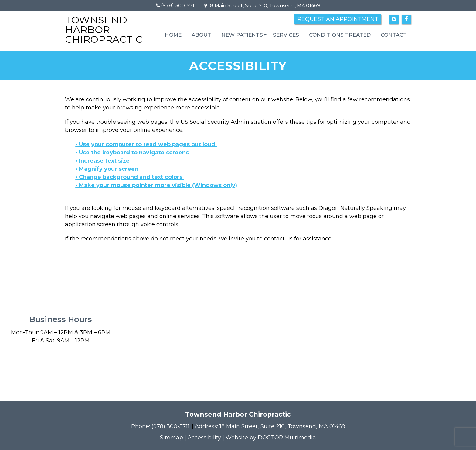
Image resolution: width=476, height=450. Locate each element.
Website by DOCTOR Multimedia (271, 438)
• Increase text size (103, 161)
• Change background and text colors (130, 177)
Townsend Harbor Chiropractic (104, 30)
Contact (394, 35)
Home (173, 35)
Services (286, 35)
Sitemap (172, 438)
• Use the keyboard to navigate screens (133, 153)
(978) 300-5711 (179, 6)
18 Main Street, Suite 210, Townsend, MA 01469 (263, 6)
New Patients (242, 35)
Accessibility (204, 438)
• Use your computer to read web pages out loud (146, 144)
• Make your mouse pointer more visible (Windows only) (156, 185)
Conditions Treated (340, 35)
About (201, 35)
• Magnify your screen (108, 169)
